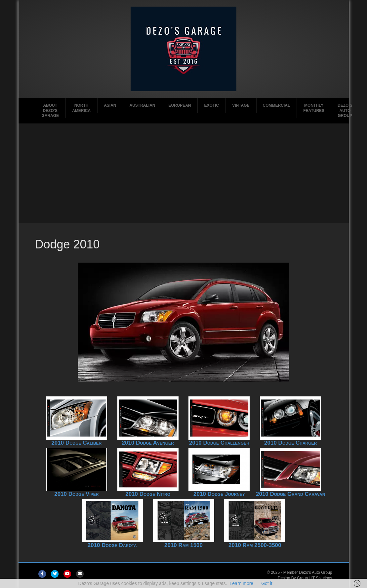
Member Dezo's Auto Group (308, 572)
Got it (267, 583)
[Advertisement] (183, 173)
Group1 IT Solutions (315, 578)
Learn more (242, 583)
